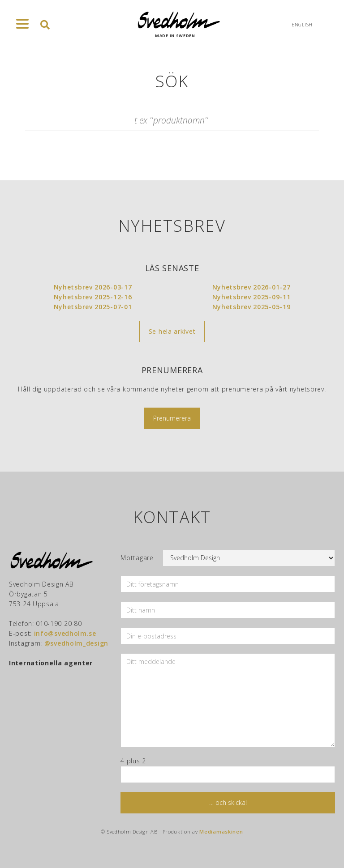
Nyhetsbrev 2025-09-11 (252, 297)
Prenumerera (172, 418)
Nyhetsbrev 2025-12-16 (93, 297)
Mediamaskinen (221, 832)
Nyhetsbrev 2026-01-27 (252, 287)
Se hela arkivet (172, 331)
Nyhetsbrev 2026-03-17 (93, 287)
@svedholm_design (76, 643)
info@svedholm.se (65, 633)
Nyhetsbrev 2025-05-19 (252, 307)
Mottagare (137, 558)
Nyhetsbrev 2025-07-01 (93, 307)
